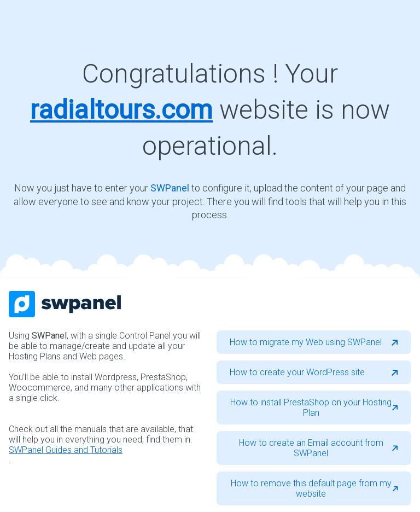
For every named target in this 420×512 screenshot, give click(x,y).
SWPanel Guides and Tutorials (66, 450)
